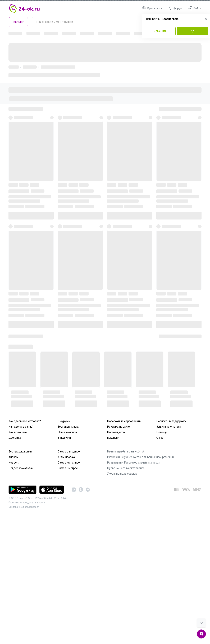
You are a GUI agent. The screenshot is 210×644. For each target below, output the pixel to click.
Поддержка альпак (21, 468)
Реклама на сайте (118, 427)
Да (192, 31)
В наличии (64, 438)
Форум (175, 8)
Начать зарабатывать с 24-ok (126, 452)
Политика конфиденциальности (27, 503)
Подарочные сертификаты (124, 421)
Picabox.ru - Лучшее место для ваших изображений (140, 457)
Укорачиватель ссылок (122, 474)
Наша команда (67, 432)
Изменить (160, 31)
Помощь (162, 432)
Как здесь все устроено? (25, 421)
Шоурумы (64, 421)
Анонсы (13, 457)
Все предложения (20, 452)
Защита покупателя (169, 427)
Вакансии (113, 438)
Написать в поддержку (171, 421)
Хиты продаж (66, 457)
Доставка (15, 438)
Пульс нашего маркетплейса (126, 468)
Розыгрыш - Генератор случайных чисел (134, 463)
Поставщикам (116, 432)
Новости (14, 463)
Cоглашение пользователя (24, 507)
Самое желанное (69, 463)
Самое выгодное (69, 452)
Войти (194, 8)
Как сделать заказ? (21, 427)
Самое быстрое (68, 468)
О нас (160, 438)
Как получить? (18, 432)
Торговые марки (69, 427)
